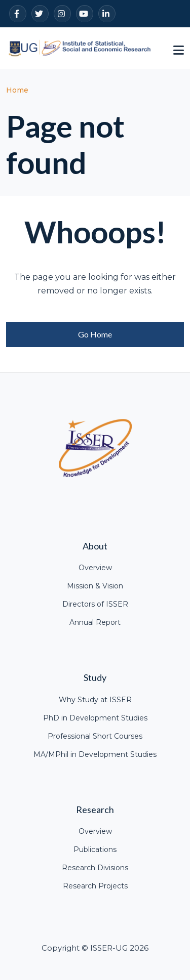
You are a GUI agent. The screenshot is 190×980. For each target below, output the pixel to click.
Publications (95, 849)
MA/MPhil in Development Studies (95, 754)
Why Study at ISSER (95, 700)
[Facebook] (18, 14)
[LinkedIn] (107, 14)
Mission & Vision (95, 586)
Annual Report (95, 622)
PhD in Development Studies (95, 718)
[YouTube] (85, 14)
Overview (95, 568)
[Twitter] (40, 14)
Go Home (95, 334)
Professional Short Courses (95, 736)
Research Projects (95, 886)
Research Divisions (95, 868)
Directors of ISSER (95, 604)
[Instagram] (62, 14)
